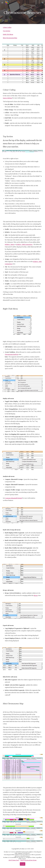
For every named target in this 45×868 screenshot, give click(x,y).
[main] (22, 12)
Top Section (7, 31)
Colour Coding (7, 27)
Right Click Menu (8, 34)
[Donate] (23, 864)
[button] (2, 3)
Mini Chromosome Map (10, 38)
